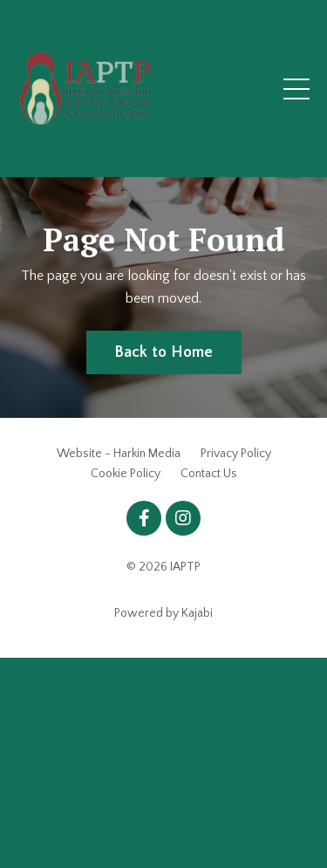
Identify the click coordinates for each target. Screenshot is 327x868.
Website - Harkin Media (119, 454)
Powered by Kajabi (163, 613)
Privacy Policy (236, 454)
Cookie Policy (126, 474)
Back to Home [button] (164, 352)
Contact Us (209, 474)
